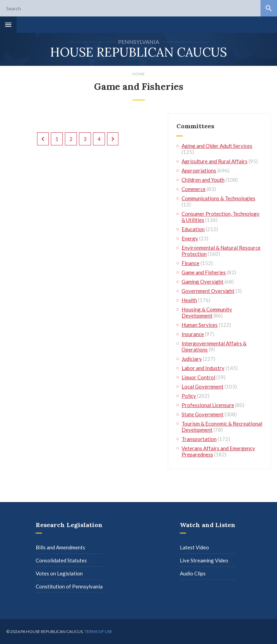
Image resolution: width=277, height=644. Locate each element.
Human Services (200, 325)
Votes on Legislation (59, 573)
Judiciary (192, 359)
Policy (189, 396)
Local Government (203, 386)
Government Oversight (208, 291)
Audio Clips (193, 573)
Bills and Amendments (60, 547)
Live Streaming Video (204, 560)
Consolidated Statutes (61, 560)
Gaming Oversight (203, 282)
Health (189, 300)
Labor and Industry (203, 368)
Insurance (193, 334)
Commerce (194, 189)
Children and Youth (203, 180)
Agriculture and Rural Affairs (215, 161)
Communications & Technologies (218, 198)
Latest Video (194, 547)
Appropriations (199, 170)
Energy (190, 238)
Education (193, 229)
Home (138, 74)
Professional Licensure (208, 405)
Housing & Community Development (207, 312)
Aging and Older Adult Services (217, 146)
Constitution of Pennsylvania (69, 586)
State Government (203, 414)
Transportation (199, 439)
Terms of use (98, 631)
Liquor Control (198, 377)
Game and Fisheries (204, 272)
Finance (191, 263)
